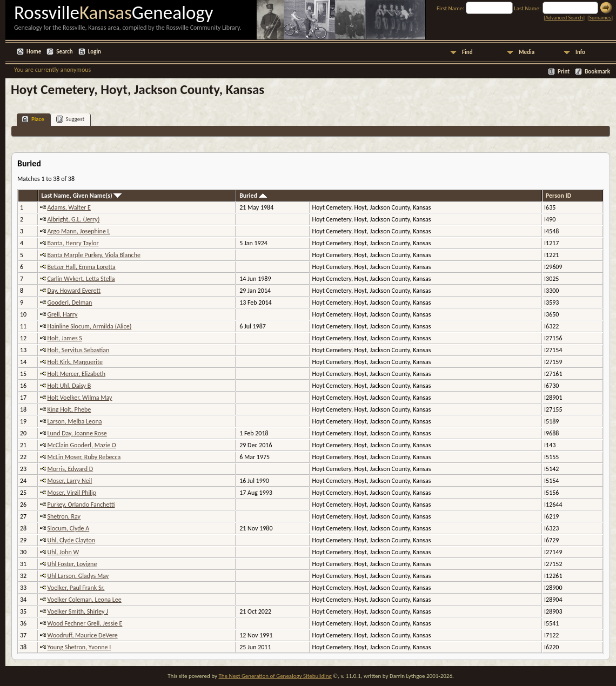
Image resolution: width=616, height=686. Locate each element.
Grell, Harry (63, 314)
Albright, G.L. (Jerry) (74, 219)
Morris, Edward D (71, 469)
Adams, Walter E (69, 207)
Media (527, 52)
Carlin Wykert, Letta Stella (81, 279)
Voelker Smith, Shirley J (78, 611)
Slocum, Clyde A (69, 528)
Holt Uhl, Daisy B (69, 386)
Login (95, 52)
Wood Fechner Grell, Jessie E (85, 623)
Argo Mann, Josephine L (79, 231)
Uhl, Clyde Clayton (72, 540)
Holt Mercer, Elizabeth (77, 374)
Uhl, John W (63, 552)
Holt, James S (65, 338)
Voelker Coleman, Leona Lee (85, 600)
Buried (253, 196)
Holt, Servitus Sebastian (79, 350)
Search (64, 52)
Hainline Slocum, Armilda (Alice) (90, 326)
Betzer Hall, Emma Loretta (82, 267)
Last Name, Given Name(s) (82, 196)
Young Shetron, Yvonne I (79, 647)
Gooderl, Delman (70, 302)
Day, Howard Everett (74, 291)
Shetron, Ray (64, 516)
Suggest (71, 119)
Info (580, 52)
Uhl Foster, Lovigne (72, 564)
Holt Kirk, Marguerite (75, 362)
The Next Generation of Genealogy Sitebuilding (275, 676)
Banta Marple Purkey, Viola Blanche (94, 255)
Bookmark (597, 72)
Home (34, 52)
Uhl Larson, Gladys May (78, 576)
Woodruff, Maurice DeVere (83, 635)
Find (467, 52)
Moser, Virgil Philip (72, 493)
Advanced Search (564, 18)
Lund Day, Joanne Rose (77, 433)
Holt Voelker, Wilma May (80, 398)
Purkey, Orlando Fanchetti (81, 505)
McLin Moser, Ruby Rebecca (84, 457)
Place (33, 119)
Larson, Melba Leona (75, 421)
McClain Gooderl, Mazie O (82, 445)
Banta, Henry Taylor (73, 243)
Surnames (600, 18)
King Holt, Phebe (69, 409)
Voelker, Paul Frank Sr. (76, 588)
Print (564, 72)
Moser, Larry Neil (70, 481)
